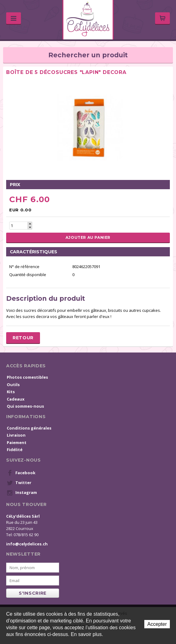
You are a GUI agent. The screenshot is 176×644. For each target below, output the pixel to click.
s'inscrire (33, 593)
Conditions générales (29, 428)
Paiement (17, 442)
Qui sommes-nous (25, 406)
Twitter (19, 483)
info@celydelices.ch (27, 544)
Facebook (21, 473)
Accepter (157, 624)
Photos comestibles (27, 377)
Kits (11, 392)
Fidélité (15, 450)
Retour (23, 338)
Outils (13, 385)
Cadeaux (16, 399)
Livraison (16, 435)
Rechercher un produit (88, 55)
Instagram (22, 493)
